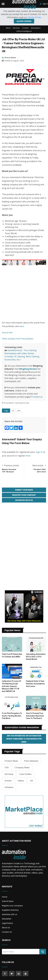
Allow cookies (24, 21)
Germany (9, 774)
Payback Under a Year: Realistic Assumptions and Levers (35, 684)
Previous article (10, 465)
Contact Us (7, 932)
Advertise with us (9, 914)
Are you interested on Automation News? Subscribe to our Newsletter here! (24, 739)
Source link (7, 332)
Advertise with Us (24, 500)
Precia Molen (9, 58)
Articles (8, 781)
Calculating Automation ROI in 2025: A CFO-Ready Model (36, 657)
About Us (6, 928)
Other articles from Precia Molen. (18, 339)
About (8, 28)
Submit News (8, 901)
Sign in (44, 4)
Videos (21, 781)
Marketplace (36, 28)
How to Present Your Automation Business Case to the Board (35, 716)
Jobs (19, 411)
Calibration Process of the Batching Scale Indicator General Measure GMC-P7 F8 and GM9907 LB (11, 686)
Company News (22, 767)
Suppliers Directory (10, 910)
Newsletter (7, 919)
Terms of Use (34, 17)
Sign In (39, 452)
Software (9, 787)
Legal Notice (7, 923)
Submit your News (24, 490)
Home (5, 897)
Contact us (37, 397)
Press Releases (31, 761)
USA (7, 767)
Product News (11, 761)
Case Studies (25, 774)
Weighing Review (28, 369)
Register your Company (24, 495)
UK (13, 411)
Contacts (25, 28)
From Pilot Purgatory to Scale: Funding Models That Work (12, 716)
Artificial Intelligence (24, 31)
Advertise (16, 28)
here (22, 326)
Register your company (12, 906)
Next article (39, 465)
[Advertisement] (24, 293)
